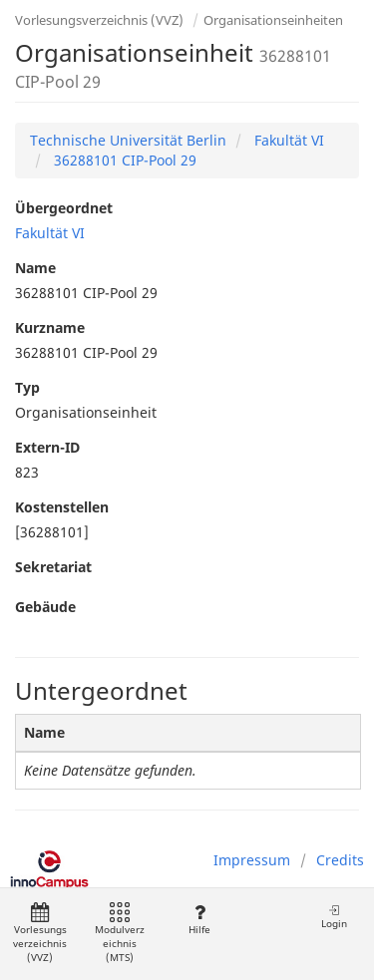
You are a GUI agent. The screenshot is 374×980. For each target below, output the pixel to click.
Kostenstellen (62, 507)
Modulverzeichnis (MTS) (120, 934)
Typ (27, 387)
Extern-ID (47, 447)
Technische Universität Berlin (128, 140)
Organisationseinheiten (273, 20)
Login (334, 917)
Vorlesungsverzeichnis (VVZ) (99, 20)
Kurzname (50, 327)
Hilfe (199, 920)
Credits (340, 860)
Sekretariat (53, 567)
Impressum (252, 860)
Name (35, 268)
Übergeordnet (64, 208)
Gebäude (45, 607)
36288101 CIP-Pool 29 (123, 160)
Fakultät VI (287, 140)
